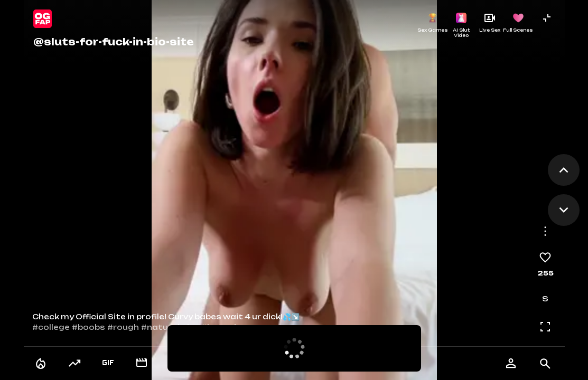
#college (51, 327)
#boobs (88, 327)
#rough (123, 327)
